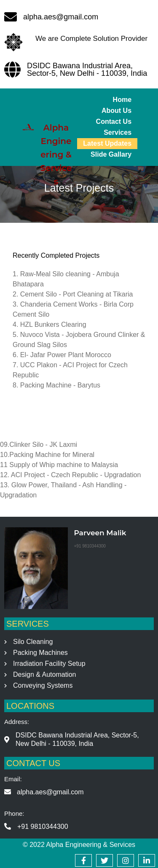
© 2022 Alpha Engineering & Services (79, 845)
